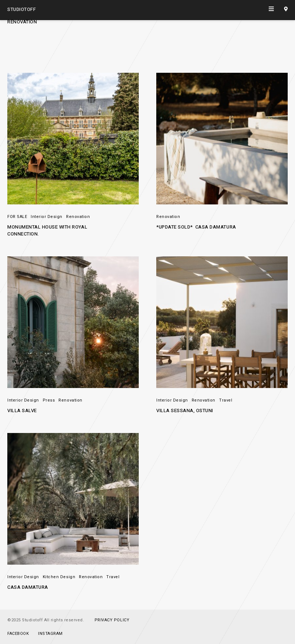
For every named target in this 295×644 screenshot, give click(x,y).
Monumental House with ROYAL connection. (48, 230)
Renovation (78, 217)
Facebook (18, 634)
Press (49, 400)
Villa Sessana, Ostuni (185, 410)
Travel (226, 400)
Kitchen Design (59, 577)
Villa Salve (22, 410)
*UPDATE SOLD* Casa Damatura (196, 227)
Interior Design (47, 217)
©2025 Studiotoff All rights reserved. (46, 620)
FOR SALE (17, 217)
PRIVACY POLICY (112, 620)
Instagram (50, 634)
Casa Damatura (28, 587)
